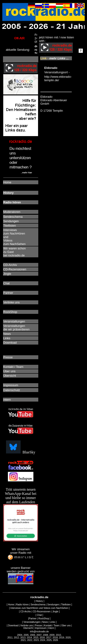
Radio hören (22, 605)
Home (11, 605)
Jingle (55, 612)
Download (13, 626)
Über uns (66, 626)
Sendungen (53, 605)
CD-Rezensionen (42, 612)
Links (53, 622)
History (39, 601)
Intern (51, 628)
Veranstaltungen (32, 622)
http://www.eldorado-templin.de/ (58, 78)
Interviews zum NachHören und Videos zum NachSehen (39, 608)
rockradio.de (39, 597)
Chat (39, 615)
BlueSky (21, 452)
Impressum (40, 628)
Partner (33, 619)
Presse (38, 626)
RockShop (44, 619)
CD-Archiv (26, 612)
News (45, 622)
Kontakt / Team (52, 626)
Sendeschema (38, 605)
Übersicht (28, 628)
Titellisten (66, 605)
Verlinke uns (26, 626)
